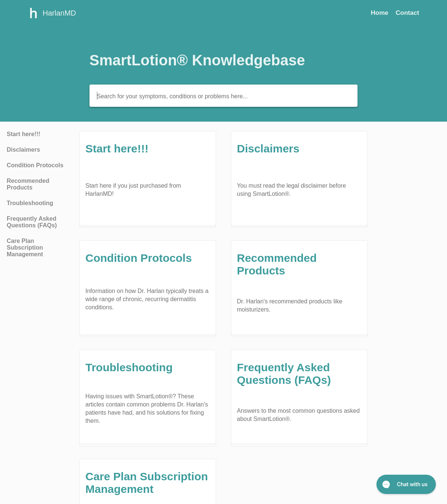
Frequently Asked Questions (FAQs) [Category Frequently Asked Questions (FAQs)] (32, 222)
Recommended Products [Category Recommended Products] (28, 184)
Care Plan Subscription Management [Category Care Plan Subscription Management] (25, 248)
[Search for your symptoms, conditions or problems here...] (223, 96)
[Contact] (407, 13)
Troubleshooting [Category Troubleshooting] (30, 203)
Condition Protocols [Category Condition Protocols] (35, 165)
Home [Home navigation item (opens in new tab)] (381, 13)
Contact (407, 13)
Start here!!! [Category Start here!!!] (24, 134)
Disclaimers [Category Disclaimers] (23, 150)
